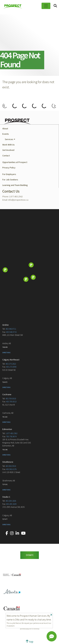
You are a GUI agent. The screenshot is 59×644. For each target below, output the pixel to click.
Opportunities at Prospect (15, 162)
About (5, 129)
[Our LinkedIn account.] (17, 533)
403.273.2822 (11, 364)
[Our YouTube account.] (23, 533)
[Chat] (52, 636)
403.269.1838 (11, 501)
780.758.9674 (11, 437)
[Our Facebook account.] (7, 533)
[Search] (55, 6)
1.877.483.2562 (12, 433)
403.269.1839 (11, 504)
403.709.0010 (11, 399)
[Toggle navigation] (46, 6)
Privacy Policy (9, 168)
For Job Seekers (10, 180)
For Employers (9, 174)
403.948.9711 (11, 329)
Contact (6, 156)
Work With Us (8, 145)
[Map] (29, 270)
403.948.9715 (11, 332)
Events (6, 134)
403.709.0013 (11, 402)
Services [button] (9, 139)
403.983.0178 (11, 469)
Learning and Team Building (15, 185)
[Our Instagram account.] (12, 533)
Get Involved (8, 150)
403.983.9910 (11, 466)
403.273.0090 (11, 367)
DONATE (30, 555)
